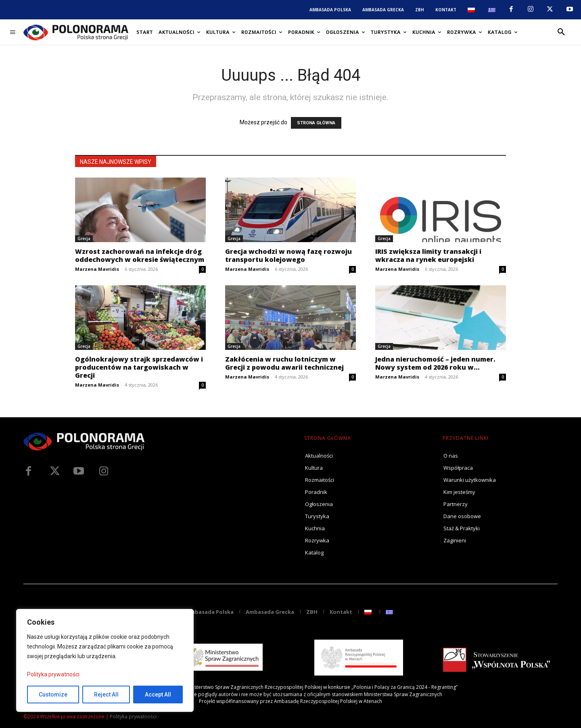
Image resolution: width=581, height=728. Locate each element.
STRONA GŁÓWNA (316, 123)
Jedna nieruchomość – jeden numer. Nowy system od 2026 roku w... (435, 363)
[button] (561, 32)
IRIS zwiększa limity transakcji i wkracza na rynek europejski (428, 255)
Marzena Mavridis (97, 269)
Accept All (158, 695)
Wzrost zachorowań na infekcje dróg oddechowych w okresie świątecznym (140, 255)
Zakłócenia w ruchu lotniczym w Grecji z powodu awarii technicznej (284, 363)
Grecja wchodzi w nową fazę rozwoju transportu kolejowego (288, 255)
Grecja (84, 238)
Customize (53, 695)
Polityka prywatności (53, 674)
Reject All (106, 695)
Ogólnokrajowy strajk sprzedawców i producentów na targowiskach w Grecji (139, 367)
